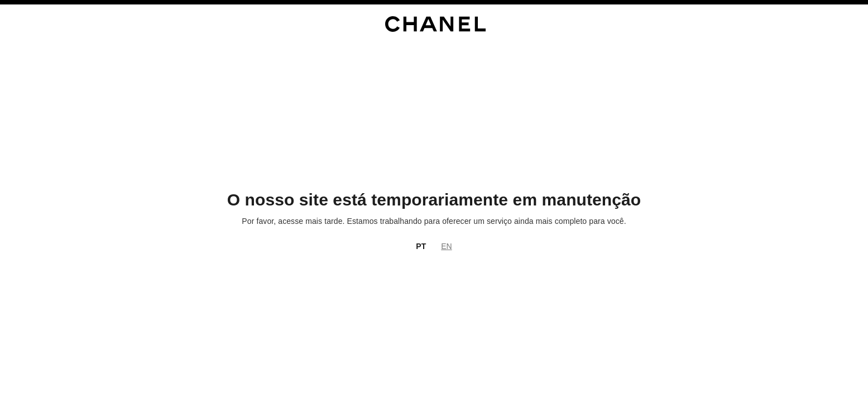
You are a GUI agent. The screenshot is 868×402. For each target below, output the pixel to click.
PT (421, 246)
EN (446, 246)
